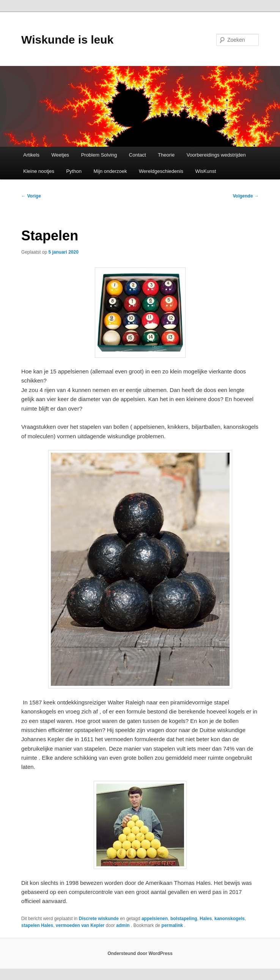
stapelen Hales (37, 925)
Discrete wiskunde (98, 919)
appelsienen (155, 919)
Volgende (245, 196)
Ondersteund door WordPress (140, 953)
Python (74, 171)
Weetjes (60, 155)
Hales (206, 919)
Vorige (31, 196)
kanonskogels (230, 919)
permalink (173, 925)
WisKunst (205, 171)
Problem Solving (99, 155)
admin (123, 925)
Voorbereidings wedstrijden (216, 155)
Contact (138, 155)
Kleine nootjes (39, 171)
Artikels (31, 155)
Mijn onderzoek (110, 171)
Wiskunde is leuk (67, 40)
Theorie (166, 155)
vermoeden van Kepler (80, 925)
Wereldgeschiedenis (161, 171)
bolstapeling (184, 919)
